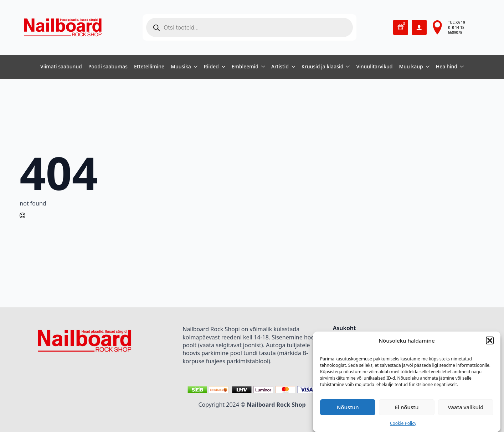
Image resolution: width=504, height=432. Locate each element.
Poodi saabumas (108, 67)
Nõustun (348, 407)
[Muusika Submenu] (194, 67)
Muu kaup (411, 67)
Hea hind (447, 67)
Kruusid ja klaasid (323, 67)
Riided (211, 67)
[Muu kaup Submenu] (426, 67)
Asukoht (344, 329)
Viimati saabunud (61, 67)
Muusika (181, 67)
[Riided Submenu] (222, 67)
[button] (490, 340)
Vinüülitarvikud (374, 67)
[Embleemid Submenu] (262, 67)
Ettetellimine (149, 67)
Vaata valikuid (466, 407)
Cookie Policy (403, 423)
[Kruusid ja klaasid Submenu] (346, 67)
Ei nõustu (407, 407)
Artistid (280, 67)
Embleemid (245, 67)
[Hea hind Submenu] (461, 67)
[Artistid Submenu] (292, 67)
